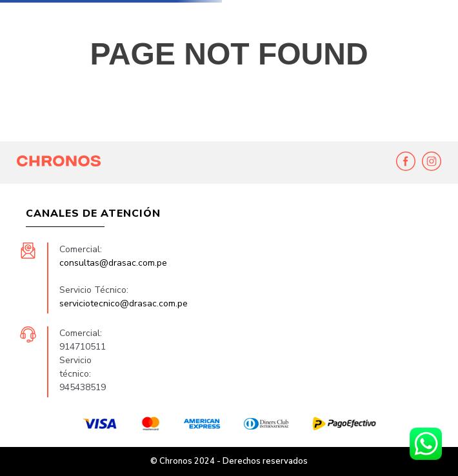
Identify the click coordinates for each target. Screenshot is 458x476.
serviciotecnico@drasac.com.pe (124, 303)
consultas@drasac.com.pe (113, 263)
